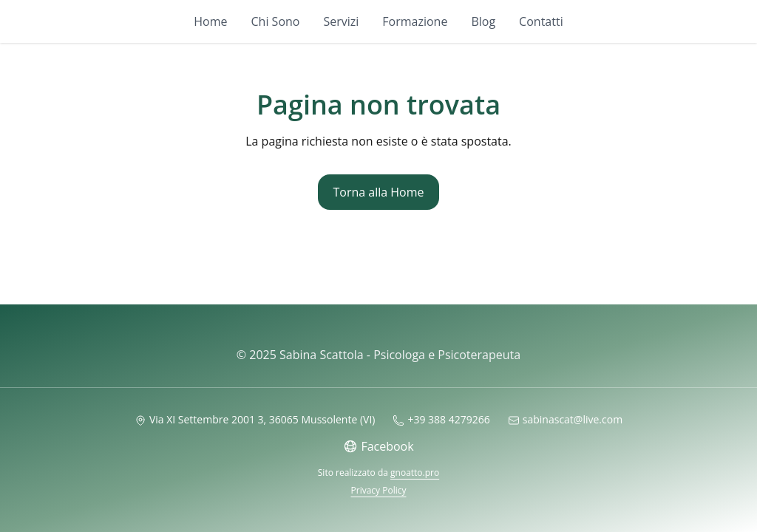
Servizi (341, 21)
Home (210, 21)
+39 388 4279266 (441, 419)
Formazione (415, 21)
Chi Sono (276, 21)
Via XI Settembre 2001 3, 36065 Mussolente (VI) (255, 419)
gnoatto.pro (415, 473)
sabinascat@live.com (565, 419)
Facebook (378, 446)
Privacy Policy (379, 490)
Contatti (541, 21)
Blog (483, 21)
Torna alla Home (378, 192)
